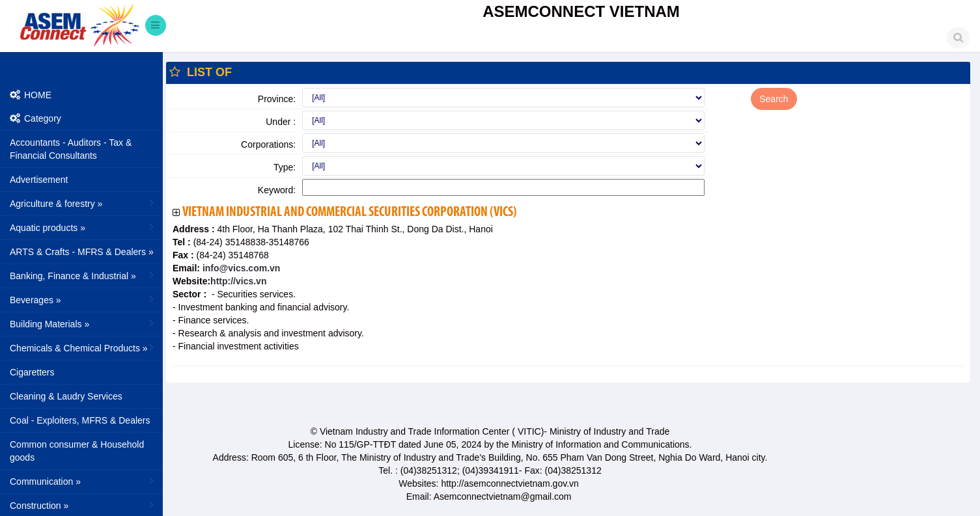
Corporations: (268, 144)
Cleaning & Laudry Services (66, 396)
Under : (281, 122)
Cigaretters (32, 372)
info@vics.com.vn (240, 268)
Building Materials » (83, 323)
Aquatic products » (83, 227)
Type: (285, 167)
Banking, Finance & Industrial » (83, 275)
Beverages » (83, 299)
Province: (277, 99)
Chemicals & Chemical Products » (83, 347)
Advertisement (39, 180)
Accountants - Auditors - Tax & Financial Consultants (71, 149)
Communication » (83, 481)
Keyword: (277, 190)
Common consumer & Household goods (77, 451)
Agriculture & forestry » (83, 203)
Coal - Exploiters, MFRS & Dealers (80, 420)
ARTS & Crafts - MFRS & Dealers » (83, 251)
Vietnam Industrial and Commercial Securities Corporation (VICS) (349, 212)
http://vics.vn (238, 281)
